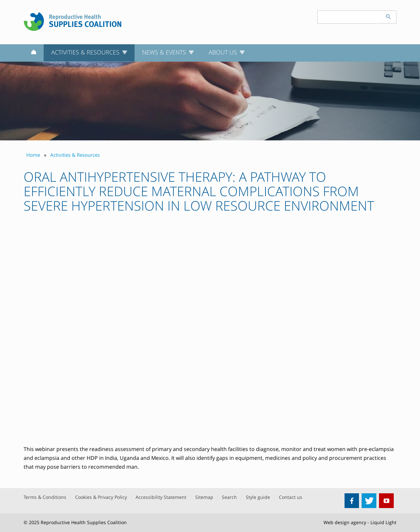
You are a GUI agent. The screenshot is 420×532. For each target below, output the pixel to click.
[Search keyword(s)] (349, 17)
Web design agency (345, 522)
